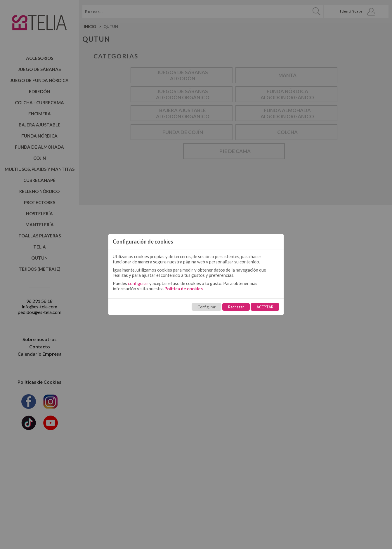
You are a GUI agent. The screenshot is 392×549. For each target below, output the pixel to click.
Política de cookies (184, 289)
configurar (138, 283)
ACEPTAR (265, 307)
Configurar (207, 307)
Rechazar (236, 307)
